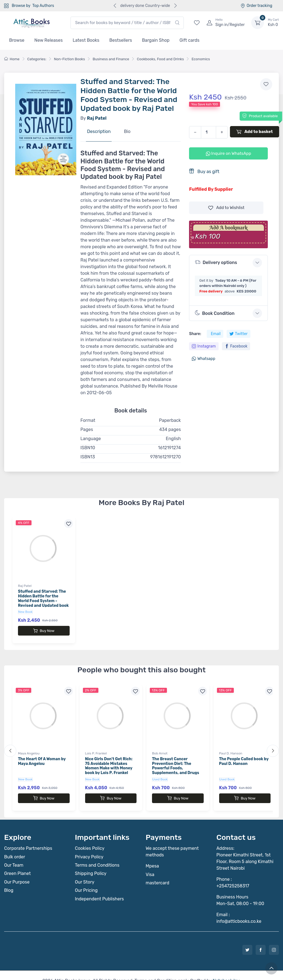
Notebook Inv (226, 970)
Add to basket (255, 132)
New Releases (49, 40)
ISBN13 (88, 457)
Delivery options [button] (216, 262)
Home (12, 59)
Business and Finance (111, 59)
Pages (87, 429)
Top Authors (43, 6)
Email (216, 334)
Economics (201, 59)
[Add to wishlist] (266, 84)
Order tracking (256, 6)
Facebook (236, 346)
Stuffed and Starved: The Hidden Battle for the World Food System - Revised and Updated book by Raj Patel (43, 601)
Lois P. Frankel (96, 748)
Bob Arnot (160, 748)
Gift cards (189, 40)
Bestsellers (121, 40)
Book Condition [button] (215, 313)
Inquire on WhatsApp (229, 153)
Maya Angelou (29, 748)
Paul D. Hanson (231, 748)
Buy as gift (204, 171)
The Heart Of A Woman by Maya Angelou (42, 756)
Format (88, 420)
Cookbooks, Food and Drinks (160, 59)
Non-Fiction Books (69, 59)
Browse (17, 40)
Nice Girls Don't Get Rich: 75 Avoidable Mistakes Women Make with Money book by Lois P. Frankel (109, 760)
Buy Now (44, 631)
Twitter (239, 334)
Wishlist (226, 208)
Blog (9, 879)
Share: (195, 334)
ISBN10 (88, 448)
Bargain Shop (156, 40)
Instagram (204, 346)
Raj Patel (25, 586)
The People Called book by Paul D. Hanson (244, 756)
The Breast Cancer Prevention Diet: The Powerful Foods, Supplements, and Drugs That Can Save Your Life (175, 763)
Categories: (37, 59)
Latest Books (86, 40)
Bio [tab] (127, 131)
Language (91, 439)
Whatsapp (203, 359)
